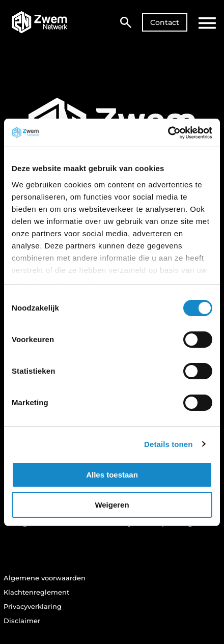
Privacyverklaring (33, 606)
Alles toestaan (112, 475)
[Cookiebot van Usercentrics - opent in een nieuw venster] (168, 133)
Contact (165, 22)
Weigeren (112, 505)
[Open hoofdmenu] (207, 23)
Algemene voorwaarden (45, 578)
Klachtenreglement (36, 592)
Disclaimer (22, 621)
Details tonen (168, 444)
